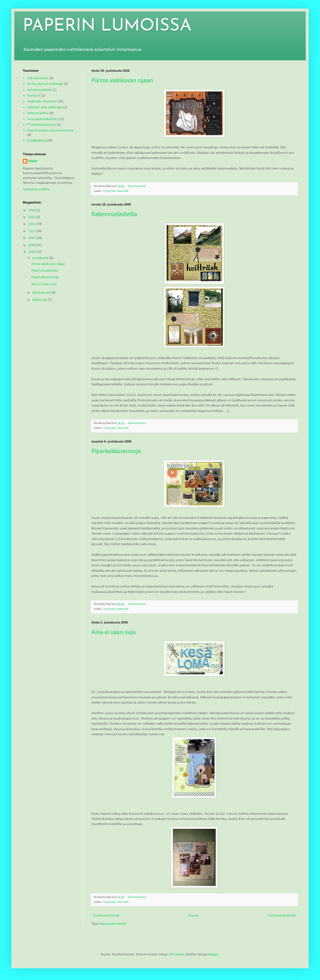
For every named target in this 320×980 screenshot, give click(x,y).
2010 (32, 238)
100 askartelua (38, 78)
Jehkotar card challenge (45, 107)
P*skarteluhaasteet (41, 125)
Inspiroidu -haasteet (116, 191)
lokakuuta (40, 300)
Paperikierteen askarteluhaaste (50, 131)
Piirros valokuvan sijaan (122, 81)
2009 (32, 245)
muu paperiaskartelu (42, 119)
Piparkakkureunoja (116, 452)
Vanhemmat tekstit (282, 916)
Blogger (214, 955)
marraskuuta (42, 293)
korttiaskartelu (38, 113)
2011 (32, 231)
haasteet (34, 96)
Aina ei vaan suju (114, 633)
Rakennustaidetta (114, 215)
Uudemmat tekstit (106, 916)
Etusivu (194, 916)
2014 (32, 210)
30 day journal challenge (45, 84)
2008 (32, 252)
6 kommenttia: (137, 897)
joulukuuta (41, 258)
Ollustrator (177, 955)
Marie (33, 161)
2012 (32, 224)
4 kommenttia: (137, 423)
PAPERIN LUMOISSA (107, 26)
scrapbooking (37, 141)
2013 (32, 217)
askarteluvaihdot (39, 90)
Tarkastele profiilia (36, 190)
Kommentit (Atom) (113, 924)
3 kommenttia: (137, 186)
